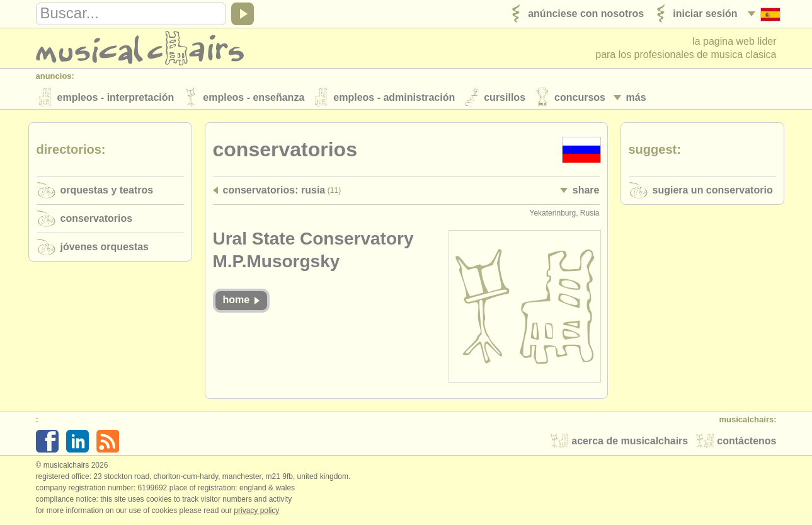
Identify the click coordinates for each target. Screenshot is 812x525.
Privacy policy (256, 512)
